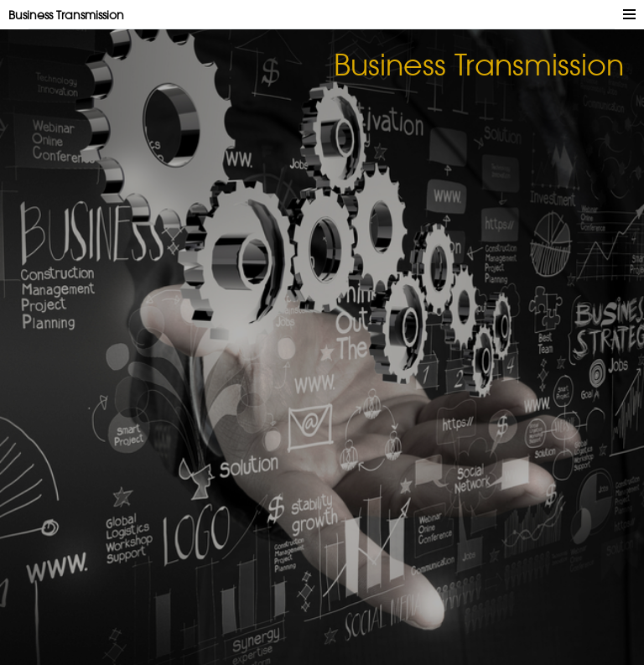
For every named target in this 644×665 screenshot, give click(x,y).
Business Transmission (66, 15)
